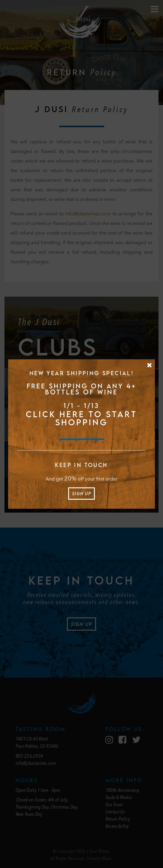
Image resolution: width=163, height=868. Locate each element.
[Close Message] (149, 365)
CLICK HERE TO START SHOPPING (81, 418)
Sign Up (81, 494)
